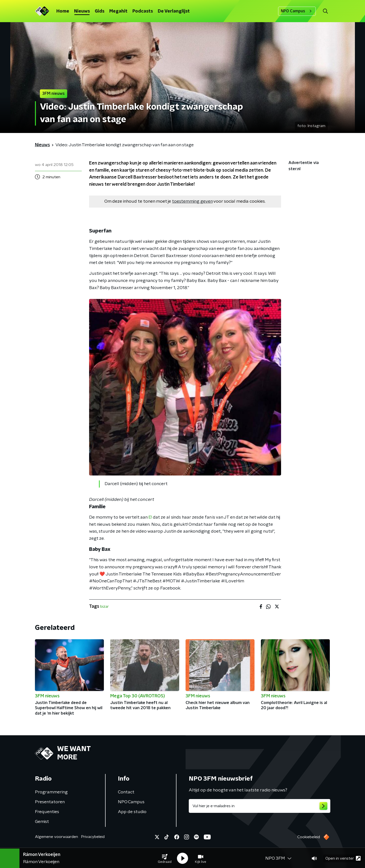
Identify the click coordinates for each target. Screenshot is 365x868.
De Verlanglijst (174, 11)
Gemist (42, 822)
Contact (126, 792)
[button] (165, 858)
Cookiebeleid (309, 837)
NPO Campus (297, 11)
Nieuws (82, 11)
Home (63, 11)
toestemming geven (192, 201)
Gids (100, 11)
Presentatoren (50, 802)
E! (150, 517)
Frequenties (47, 812)
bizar (104, 606)
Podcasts (143, 11)
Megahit (118, 11)
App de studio (132, 812)
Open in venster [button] (343, 858)
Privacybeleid (93, 837)
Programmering (51, 792)
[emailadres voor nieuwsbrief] (260, 806)
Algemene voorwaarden (56, 837)
